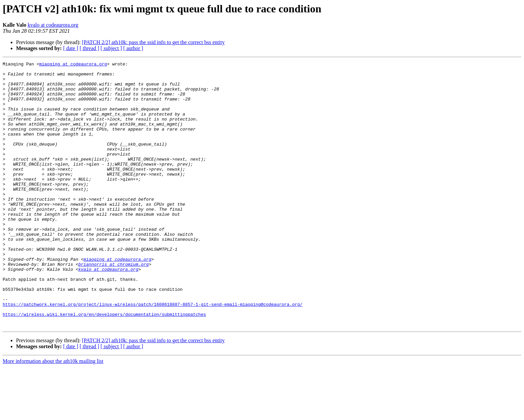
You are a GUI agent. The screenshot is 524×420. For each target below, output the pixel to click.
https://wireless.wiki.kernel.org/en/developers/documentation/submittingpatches (104, 365)
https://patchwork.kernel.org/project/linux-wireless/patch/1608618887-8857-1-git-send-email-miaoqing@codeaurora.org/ (153, 353)
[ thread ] (89, 48)
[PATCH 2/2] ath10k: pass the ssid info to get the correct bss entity (153, 42)
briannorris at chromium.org (113, 305)
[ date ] (71, 48)
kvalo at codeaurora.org (53, 25)
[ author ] (133, 48)
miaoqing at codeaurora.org (73, 65)
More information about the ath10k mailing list (53, 414)
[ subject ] (111, 48)
